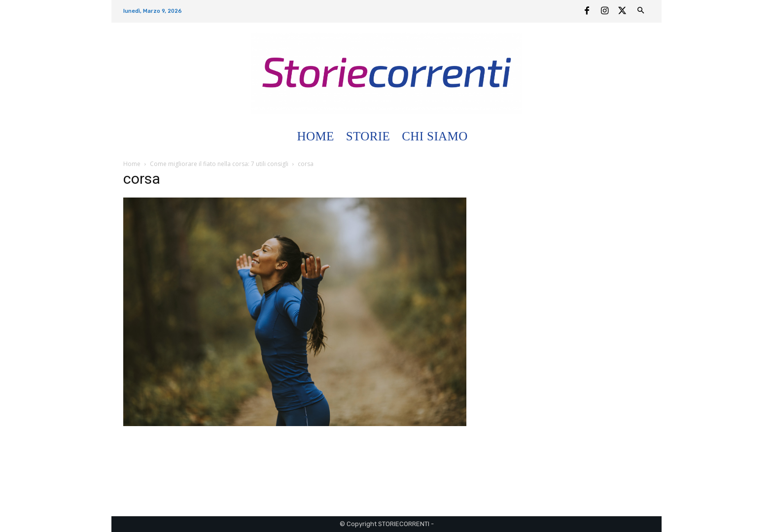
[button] (485, 137)
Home (132, 164)
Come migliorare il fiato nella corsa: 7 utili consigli (219, 164)
